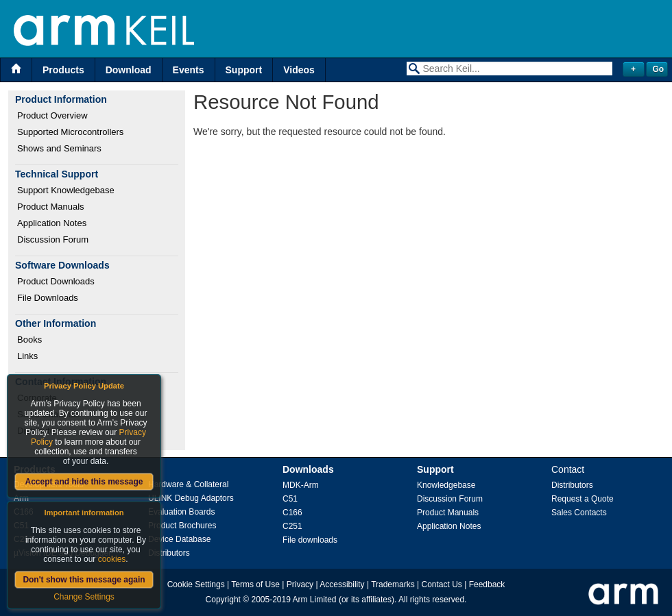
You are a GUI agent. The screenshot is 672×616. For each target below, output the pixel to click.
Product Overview (52, 115)
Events (189, 70)
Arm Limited (315, 600)
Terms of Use (255, 584)
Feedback (487, 584)
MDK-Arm (301, 485)
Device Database (179, 539)
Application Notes (52, 223)
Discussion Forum (53, 239)
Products (63, 70)
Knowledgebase (446, 485)
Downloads (308, 469)
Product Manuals (51, 207)
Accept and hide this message (84, 482)
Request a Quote (583, 499)
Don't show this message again (84, 580)
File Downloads (48, 298)
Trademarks (393, 584)
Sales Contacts (579, 513)
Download (129, 70)
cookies (112, 559)
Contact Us (442, 584)
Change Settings (84, 597)
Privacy (300, 584)
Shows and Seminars (59, 148)
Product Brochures (182, 526)
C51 (290, 499)
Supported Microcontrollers (70, 132)
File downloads (310, 540)
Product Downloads (56, 281)
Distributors (169, 553)
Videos (299, 70)
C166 (292, 513)
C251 (292, 526)
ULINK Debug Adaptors (191, 498)
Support (244, 70)
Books (29, 340)
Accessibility (342, 584)
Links (27, 356)
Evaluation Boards (181, 512)
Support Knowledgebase (66, 190)
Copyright (223, 600)
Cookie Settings (196, 584)
